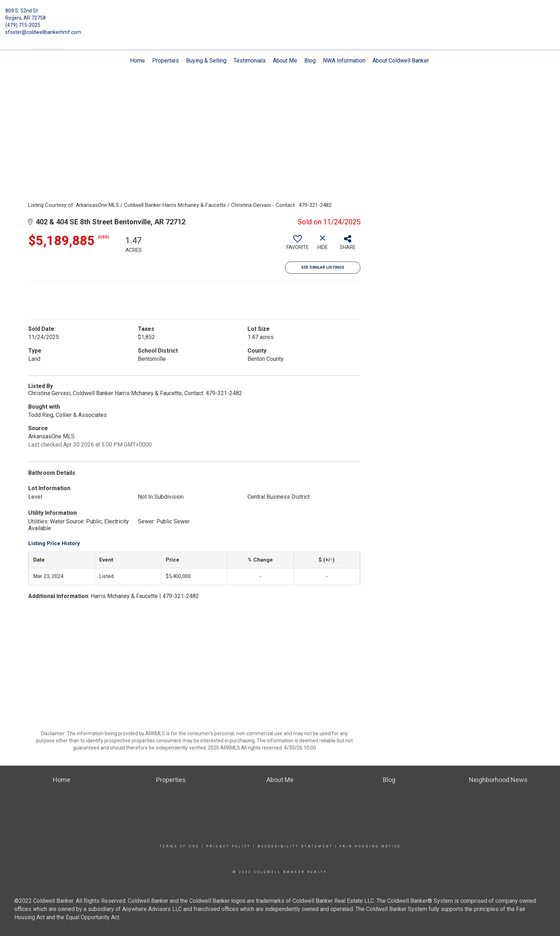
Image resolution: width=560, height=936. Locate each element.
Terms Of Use (179, 846)
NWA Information (344, 61)
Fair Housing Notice (370, 846)
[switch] (297, 245)
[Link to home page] (280, 16)
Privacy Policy (228, 846)
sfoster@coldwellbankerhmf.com (43, 32)
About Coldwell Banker (401, 61)
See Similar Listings (323, 267)
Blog (310, 61)
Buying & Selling (206, 61)
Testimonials (250, 61)
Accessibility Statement (295, 846)
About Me (285, 61)
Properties (166, 61)
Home (137, 61)
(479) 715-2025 (23, 25)
